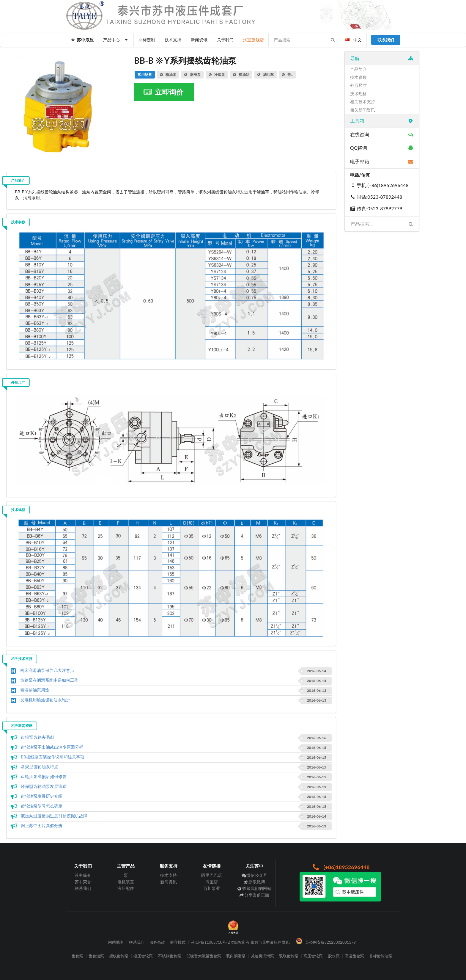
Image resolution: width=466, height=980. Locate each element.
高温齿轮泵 (354, 956)
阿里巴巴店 (212, 875)
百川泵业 (212, 888)
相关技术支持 (22, 659)
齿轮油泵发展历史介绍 (42, 796)
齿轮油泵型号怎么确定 (42, 806)
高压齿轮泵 (313, 956)
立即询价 (163, 92)
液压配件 (126, 888)
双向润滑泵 (236, 956)
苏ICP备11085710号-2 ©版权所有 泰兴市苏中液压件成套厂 (242, 942)
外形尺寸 (18, 382)
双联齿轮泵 (289, 956)
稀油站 (241, 75)
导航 (382, 58)
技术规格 (18, 510)
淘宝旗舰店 (254, 40)
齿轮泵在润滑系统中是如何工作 (49, 680)
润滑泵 (192, 75)
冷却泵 (217, 75)
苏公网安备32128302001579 (331, 942)
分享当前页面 (255, 895)
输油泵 (168, 75)
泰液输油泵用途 (35, 690)
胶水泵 (334, 956)
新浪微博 (255, 882)
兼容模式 (178, 942)
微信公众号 (255, 875)
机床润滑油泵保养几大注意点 (47, 670)
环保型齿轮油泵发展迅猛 (44, 786)
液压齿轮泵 (143, 956)
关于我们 (225, 40)
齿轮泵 (77, 956)
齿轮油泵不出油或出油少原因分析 (52, 747)
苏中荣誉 (83, 882)
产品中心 (116, 40)
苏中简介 (83, 875)
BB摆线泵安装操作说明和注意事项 (53, 757)
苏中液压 (82, 40)
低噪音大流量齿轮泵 (204, 956)
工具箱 (382, 121)
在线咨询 (382, 134)
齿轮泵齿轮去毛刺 (37, 737)
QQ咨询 (382, 148)
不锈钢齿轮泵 (170, 956)
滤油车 (266, 75)
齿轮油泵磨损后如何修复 (44, 776)
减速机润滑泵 (262, 956)
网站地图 (116, 942)
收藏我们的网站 (255, 888)
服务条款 (157, 942)
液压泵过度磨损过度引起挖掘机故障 (54, 816)
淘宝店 (212, 882)
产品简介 (18, 180)
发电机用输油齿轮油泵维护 (45, 700)
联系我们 (83, 888)
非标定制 (147, 40)
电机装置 (126, 882)
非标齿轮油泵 (381, 956)
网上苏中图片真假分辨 (42, 825)
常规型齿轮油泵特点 (40, 767)
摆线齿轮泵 (119, 956)
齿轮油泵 (96, 956)
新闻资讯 (199, 40)
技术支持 (173, 40)
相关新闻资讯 (22, 726)
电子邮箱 (382, 161)
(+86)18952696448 (340, 867)
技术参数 (18, 222)
